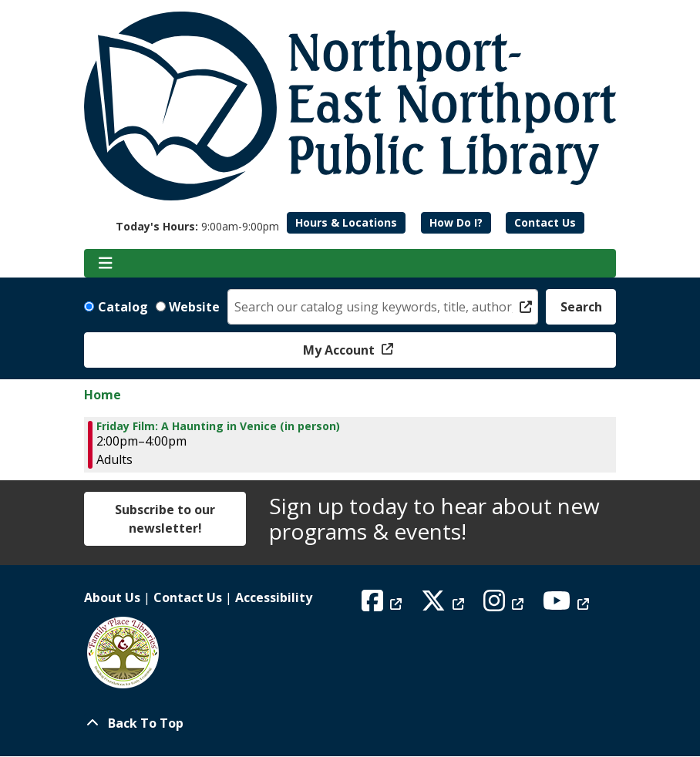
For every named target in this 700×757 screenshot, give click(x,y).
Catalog (123, 307)
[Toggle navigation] (105, 264)
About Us (112, 597)
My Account (340, 350)
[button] (197, 226)
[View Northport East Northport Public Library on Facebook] (384, 605)
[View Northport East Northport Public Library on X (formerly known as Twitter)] (444, 605)
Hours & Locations (346, 222)
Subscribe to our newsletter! (165, 519)
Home (103, 395)
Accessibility (274, 597)
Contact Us (545, 222)
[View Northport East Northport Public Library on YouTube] (568, 605)
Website (194, 307)
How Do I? (456, 222)
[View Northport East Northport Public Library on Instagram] (505, 605)
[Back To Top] (350, 723)
